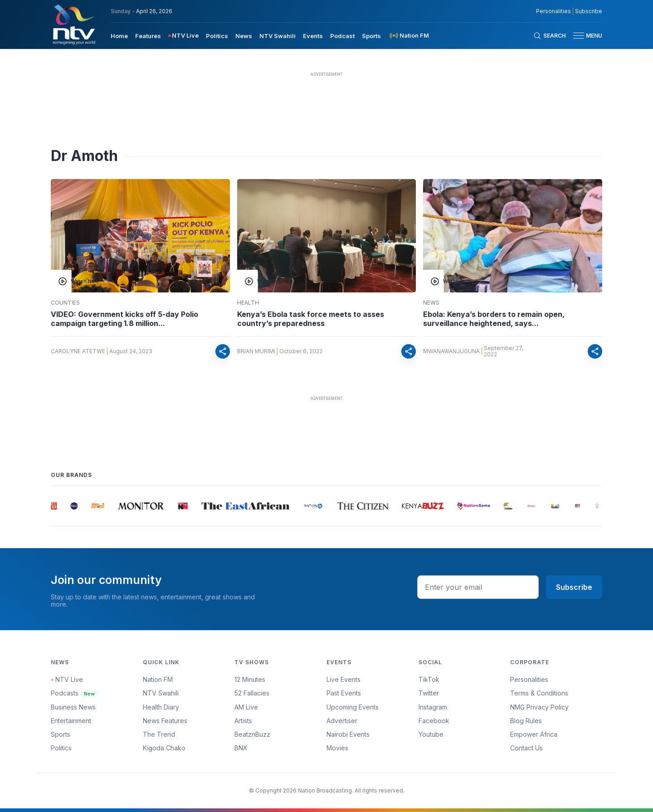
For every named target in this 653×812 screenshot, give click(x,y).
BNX (241, 748)
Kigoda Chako (164, 748)
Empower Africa (534, 734)
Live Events (344, 679)
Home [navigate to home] (119, 36)
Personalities (529, 679)
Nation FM (158, 679)
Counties (65, 303)
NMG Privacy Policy (539, 707)
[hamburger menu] (579, 36)
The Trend (159, 734)
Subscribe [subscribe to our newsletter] (589, 11)
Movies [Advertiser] (337, 748)
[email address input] (478, 587)
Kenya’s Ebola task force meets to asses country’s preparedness (311, 319)
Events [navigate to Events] (313, 36)
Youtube (431, 734)
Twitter (429, 693)
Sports (61, 734)
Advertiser (342, 721)
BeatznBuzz (252, 734)
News (431, 303)
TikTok (429, 679)
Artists (243, 721)
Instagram (433, 707)
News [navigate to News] (244, 36)
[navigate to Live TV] (183, 36)
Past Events (344, 693)
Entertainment (71, 721)
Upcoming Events (353, 707)
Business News (73, 707)
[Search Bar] (550, 36)
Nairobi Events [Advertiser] (348, 734)
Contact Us (526, 748)
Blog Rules (526, 721)
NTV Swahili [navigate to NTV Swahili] (278, 36)
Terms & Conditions (539, 693)
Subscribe (574, 587)
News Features (165, 721)
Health (248, 303)
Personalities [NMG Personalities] (553, 11)
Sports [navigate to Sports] (371, 36)
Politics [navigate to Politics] (217, 36)
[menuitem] (119, 35)
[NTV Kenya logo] (73, 24)
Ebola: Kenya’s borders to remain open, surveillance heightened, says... (494, 319)
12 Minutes (250, 679)
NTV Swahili (161, 693)
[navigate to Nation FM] (409, 36)
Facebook (434, 721)
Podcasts (75, 693)
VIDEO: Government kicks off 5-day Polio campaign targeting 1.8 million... (124, 319)
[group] (56, 506)
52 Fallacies (252, 693)
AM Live (246, 707)
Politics (61, 748)
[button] (584, 36)
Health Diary (161, 707)
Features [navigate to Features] (148, 36)
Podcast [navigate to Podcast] (342, 36)
